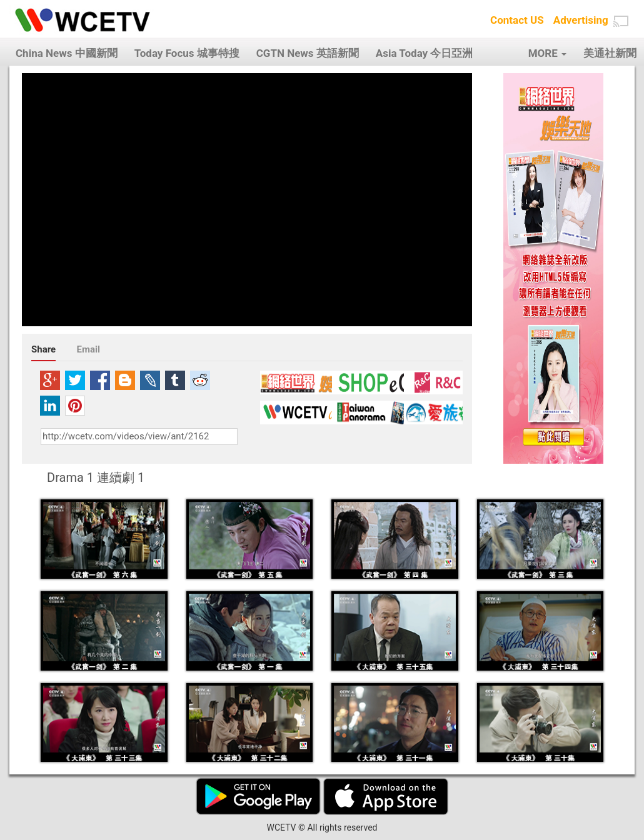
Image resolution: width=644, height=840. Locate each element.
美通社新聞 (610, 53)
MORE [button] (547, 53)
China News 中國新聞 (67, 53)
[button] (621, 21)
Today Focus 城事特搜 (187, 53)
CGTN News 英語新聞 (308, 53)
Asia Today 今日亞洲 (425, 53)
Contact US (517, 20)
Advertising (581, 20)
